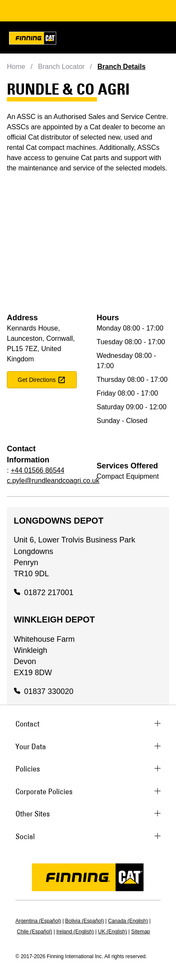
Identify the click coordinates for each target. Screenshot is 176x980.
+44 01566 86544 (38, 470)
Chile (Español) (34, 932)
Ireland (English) (75, 932)
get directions (42, 380)
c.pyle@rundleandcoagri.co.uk (53, 481)
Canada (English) (128, 921)
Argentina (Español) (38, 921)
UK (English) (112, 932)
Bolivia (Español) (85, 921)
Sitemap (141, 932)
